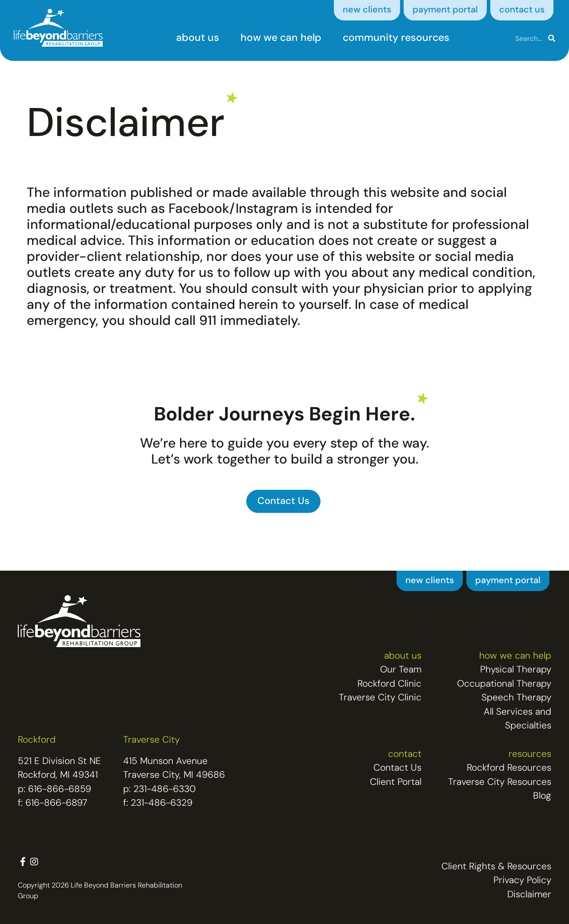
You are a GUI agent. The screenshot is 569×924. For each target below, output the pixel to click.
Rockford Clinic (389, 684)
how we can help (281, 38)
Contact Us (397, 768)
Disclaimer (529, 895)
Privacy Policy (522, 881)
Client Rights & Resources (496, 867)
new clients (367, 10)
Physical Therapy (516, 670)
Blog (542, 796)
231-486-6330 (164, 790)
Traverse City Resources (500, 782)
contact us (522, 10)
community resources (396, 38)
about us (198, 38)
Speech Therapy (516, 698)
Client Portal (396, 782)
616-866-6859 (60, 790)
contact (405, 754)
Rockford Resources (509, 768)
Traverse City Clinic (380, 698)
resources (530, 754)
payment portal (445, 10)
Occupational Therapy (504, 684)
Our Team (401, 670)
